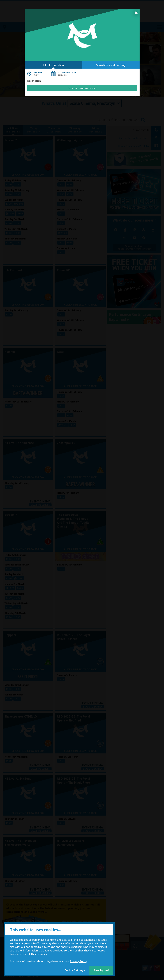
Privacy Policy (78, 961)
